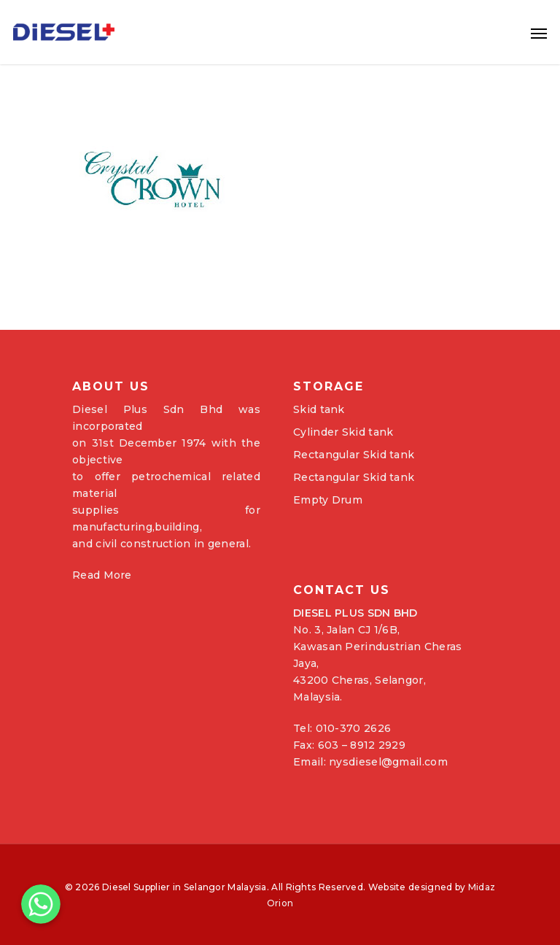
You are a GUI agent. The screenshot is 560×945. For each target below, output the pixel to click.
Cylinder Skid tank (343, 432)
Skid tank (319, 409)
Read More (102, 575)
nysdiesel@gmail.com (388, 762)
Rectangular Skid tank (354, 455)
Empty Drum (328, 500)
